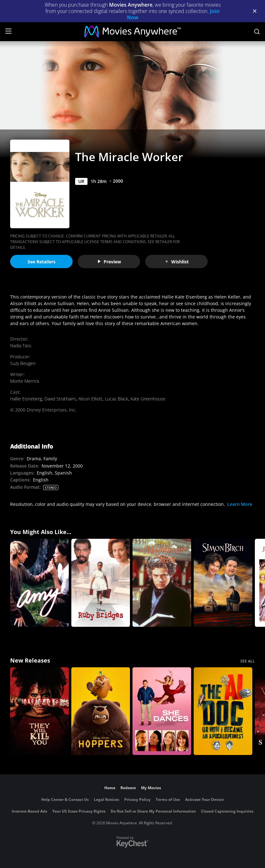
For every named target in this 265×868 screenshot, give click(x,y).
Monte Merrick (25, 381)
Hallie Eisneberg (26, 399)
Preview (109, 262)
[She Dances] (162, 711)
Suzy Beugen (23, 363)
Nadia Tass (21, 346)
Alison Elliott (90, 399)
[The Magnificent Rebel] (162, 583)
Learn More (240, 504)
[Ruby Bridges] (101, 583)
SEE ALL (248, 661)
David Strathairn (60, 399)
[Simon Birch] (223, 583)
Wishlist (177, 262)
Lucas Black (116, 399)
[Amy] (39, 583)
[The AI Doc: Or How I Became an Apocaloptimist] (223, 711)
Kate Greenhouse (148, 399)
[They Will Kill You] (39, 711)
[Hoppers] (101, 711)
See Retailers (42, 262)
